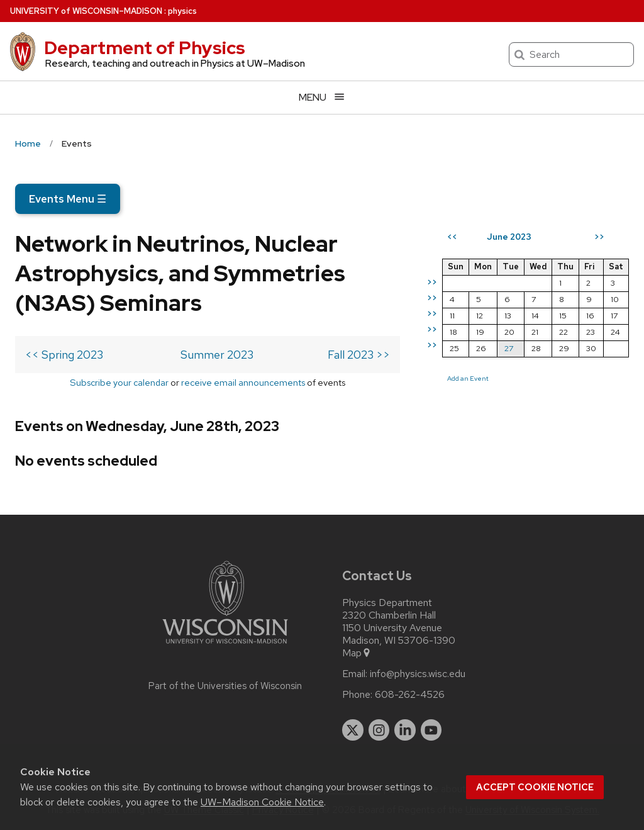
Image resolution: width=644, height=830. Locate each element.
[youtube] (431, 730)
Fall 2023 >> (359, 355)
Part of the (225, 686)
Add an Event (468, 378)
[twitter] (353, 730)
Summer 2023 (217, 355)
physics (182, 11)
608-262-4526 (410, 695)
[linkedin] (405, 730)
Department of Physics (145, 48)
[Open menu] (322, 97)
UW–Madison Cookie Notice (262, 802)
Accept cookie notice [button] (535, 787)
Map (357, 653)
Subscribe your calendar (119, 382)
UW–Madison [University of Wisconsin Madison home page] (86, 11)
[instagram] (379, 730)
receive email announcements (243, 382)
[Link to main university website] (225, 646)
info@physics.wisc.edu (418, 674)
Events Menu (68, 199)
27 (509, 348)
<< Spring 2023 (64, 355)
